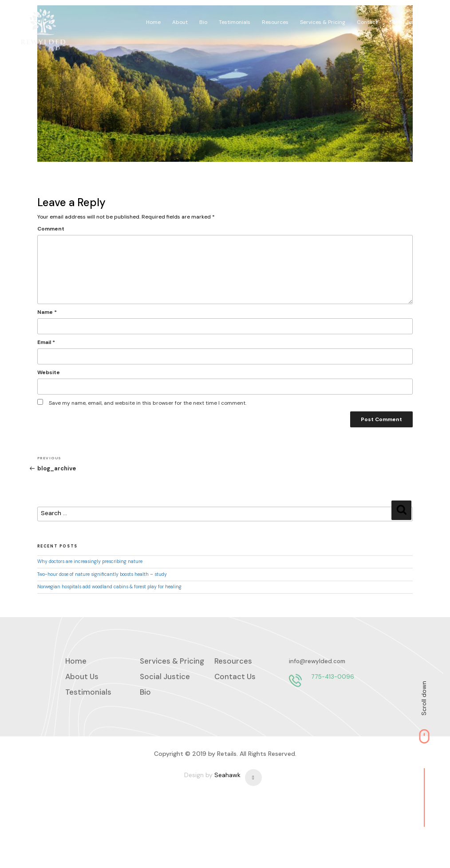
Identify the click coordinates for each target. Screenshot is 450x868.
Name (29, 332)
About (200, 19)
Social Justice (419, 19)
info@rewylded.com (93, 731)
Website (30, 392)
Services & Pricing (338, 19)
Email (28, 362)
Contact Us (235, 700)
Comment (33, 248)
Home (175, 19)
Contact (381, 19)
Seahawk (227, 838)
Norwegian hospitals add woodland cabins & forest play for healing (91, 604)
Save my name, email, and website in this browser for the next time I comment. (129, 423)
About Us (82, 700)
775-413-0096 (109, 746)
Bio (222, 19)
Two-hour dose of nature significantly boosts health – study (84, 591)
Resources (292, 19)
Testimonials (252, 19)
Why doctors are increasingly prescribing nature (72, 579)
